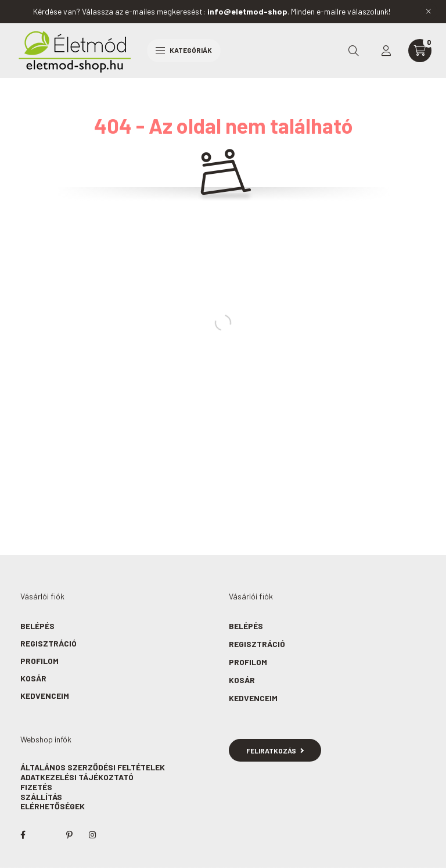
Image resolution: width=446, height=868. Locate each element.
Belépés (37, 626)
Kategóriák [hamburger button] (184, 50)
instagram (92, 835)
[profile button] (386, 51)
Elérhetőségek (53, 806)
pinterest (69, 835)
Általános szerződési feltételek (93, 767)
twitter (46, 835)
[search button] (354, 51)
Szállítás (41, 797)
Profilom (39, 661)
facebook (23, 835)
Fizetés (36, 787)
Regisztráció (48, 643)
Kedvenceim (45, 696)
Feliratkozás (275, 751)
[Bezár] (429, 12)
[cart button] (420, 51)
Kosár (33, 678)
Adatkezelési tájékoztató (77, 777)
